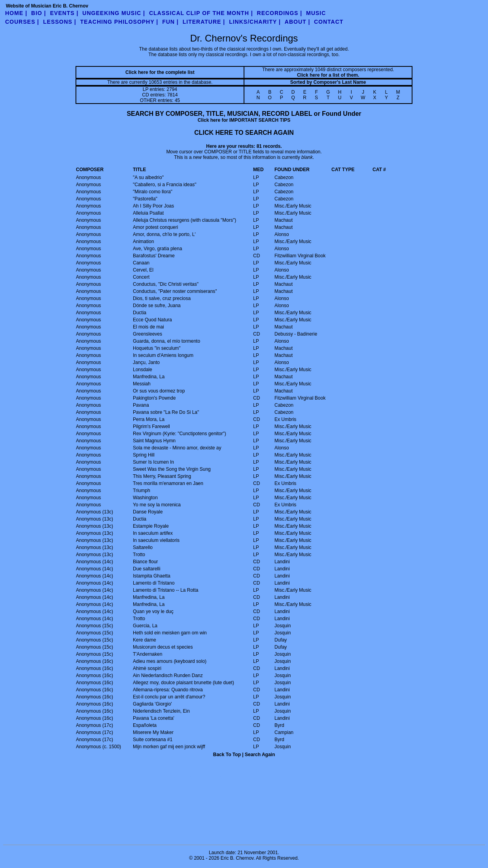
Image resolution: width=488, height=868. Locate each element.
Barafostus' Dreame (154, 256)
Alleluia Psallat (148, 213)
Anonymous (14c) (95, 562)
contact (329, 22)
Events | (64, 13)
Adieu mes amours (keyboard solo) (170, 661)
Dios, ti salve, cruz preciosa (162, 298)
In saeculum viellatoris (156, 540)
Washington (145, 498)
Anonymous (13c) (95, 512)
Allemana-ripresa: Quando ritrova (168, 690)
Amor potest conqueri (155, 227)
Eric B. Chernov (237, 858)
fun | (170, 22)
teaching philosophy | (119, 22)
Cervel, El (143, 270)
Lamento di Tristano (154, 583)
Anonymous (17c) (95, 725)
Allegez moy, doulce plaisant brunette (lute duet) (183, 683)
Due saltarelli (147, 569)
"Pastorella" (145, 199)
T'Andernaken (148, 654)
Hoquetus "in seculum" (157, 348)
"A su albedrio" (148, 177)
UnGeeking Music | (114, 13)
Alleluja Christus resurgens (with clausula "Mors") (184, 220)
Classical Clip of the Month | (201, 13)
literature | (204, 22)
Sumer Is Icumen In (153, 462)
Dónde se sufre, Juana (157, 306)
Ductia (140, 313)
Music (316, 13)
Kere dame (145, 640)
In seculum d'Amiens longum (163, 355)
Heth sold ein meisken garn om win (170, 633)
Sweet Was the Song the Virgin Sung (172, 469)
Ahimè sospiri (147, 668)
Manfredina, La (149, 377)
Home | (16, 13)
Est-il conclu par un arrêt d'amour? (169, 697)
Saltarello (143, 547)
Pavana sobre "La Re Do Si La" (166, 412)
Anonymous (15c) (95, 626)
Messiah (142, 384)
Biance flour (145, 562)
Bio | (39, 13)
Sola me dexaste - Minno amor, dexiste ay (177, 448)
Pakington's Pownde (154, 398)
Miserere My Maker (153, 732)
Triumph (142, 491)
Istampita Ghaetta (152, 576)
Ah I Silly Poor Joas (153, 206)
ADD (319, 774)
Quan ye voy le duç (153, 611)
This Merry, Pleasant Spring (162, 476)
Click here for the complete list (160, 72)
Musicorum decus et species (163, 647)
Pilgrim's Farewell (151, 426)
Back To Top (227, 755)
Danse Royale (148, 512)
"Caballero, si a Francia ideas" (165, 185)
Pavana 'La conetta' (154, 718)
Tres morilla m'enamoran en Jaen (168, 483)
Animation (143, 242)
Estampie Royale (151, 526)
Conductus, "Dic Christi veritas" (166, 284)
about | (298, 22)
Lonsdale (143, 370)
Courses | (22, 22)
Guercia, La (145, 626)
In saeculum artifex (153, 533)
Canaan (141, 263)
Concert (141, 277)
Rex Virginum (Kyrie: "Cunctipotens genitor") (180, 434)
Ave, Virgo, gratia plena (157, 249)
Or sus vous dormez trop (159, 391)
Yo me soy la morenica (157, 505)
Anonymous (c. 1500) (98, 747)
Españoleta (145, 725)
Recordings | (280, 13)
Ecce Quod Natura (152, 320)
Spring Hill (144, 455)
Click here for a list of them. (328, 75)
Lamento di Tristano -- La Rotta (166, 590)
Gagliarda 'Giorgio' (152, 704)
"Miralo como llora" (153, 192)
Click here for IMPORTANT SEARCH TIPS (244, 120)
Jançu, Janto (146, 362)
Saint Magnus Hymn (154, 441)
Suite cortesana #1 (153, 740)
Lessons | (60, 22)
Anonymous (88, 177)
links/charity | (255, 22)
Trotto (139, 555)
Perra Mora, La (149, 419)
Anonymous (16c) (95, 661)
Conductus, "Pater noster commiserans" (175, 291)
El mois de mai (148, 327)
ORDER (199, 774)
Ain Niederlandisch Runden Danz (168, 676)
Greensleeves (148, 334)
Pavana (141, 405)
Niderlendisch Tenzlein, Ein (161, 711)
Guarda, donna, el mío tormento (166, 341)
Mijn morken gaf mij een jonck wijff (169, 747)
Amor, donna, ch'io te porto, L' (164, 234)
